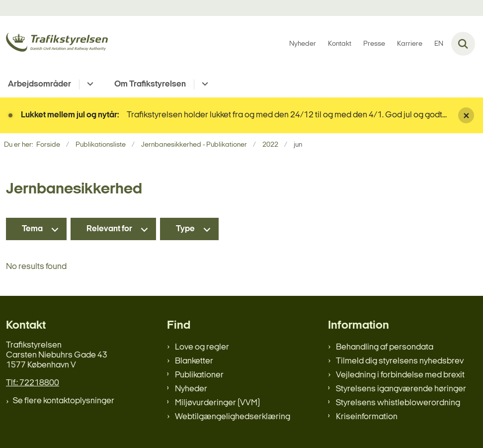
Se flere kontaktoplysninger (64, 401)
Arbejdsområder (40, 84)
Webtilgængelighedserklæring (233, 417)
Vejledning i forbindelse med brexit (400, 375)
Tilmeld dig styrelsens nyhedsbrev (400, 361)
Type (185, 229)
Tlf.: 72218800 (33, 383)
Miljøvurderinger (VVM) (217, 403)
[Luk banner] (466, 115)
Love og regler (202, 347)
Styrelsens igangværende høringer (401, 389)
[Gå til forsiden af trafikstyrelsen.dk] (54, 44)
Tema (32, 229)
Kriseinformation (367, 417)
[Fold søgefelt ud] (463, 44)
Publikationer (199, 375)
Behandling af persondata (385, 347)
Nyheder (191, 389)
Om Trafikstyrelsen (150, 84)
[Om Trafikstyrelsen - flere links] (203, 85)
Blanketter (194, 361)
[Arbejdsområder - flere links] (89, 85)
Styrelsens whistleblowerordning (398, 403)
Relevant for (109, 229)
